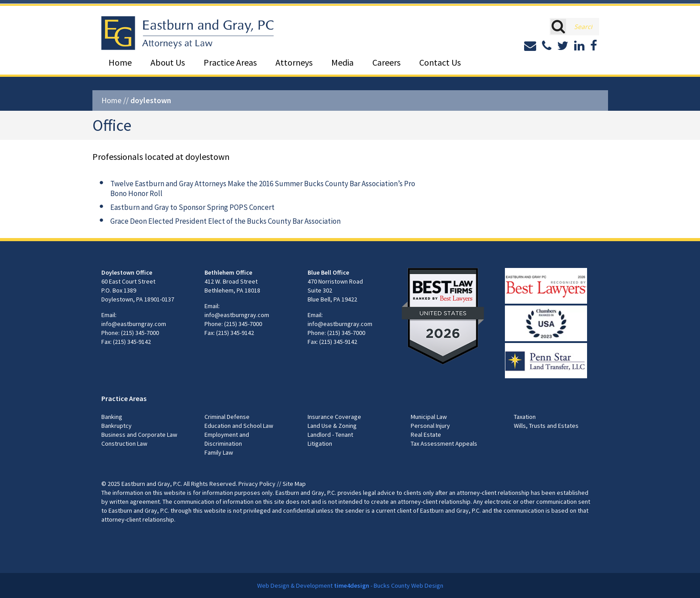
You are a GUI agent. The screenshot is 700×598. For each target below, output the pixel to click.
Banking (112, 417)
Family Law (219, 452)
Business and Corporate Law (139, 435)
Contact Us (440, 62)
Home (120, 62)
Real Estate (426, 435)
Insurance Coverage (334, 417)
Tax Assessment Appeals (444, 443)
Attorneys (294, 62)
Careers (386, 62)
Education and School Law (239, 426)
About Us (168, 62)
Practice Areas (230, 62)
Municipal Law (429, 417)
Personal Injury (430, 426)
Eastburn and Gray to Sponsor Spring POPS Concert (192, 207)
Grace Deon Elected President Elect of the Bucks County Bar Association (225, 221)
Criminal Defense (227, 417)
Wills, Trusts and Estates (546, 426)
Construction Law (124, 443)
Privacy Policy (257, 484)
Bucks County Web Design (408, 585)
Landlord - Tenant (330, 435)
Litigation (320, 443)
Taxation (525, 417)
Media (342, 62)
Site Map (294, 484)
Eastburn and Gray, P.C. (152, 484)
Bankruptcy (117, 426)
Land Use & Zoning (332, 426)
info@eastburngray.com (134, 324)
